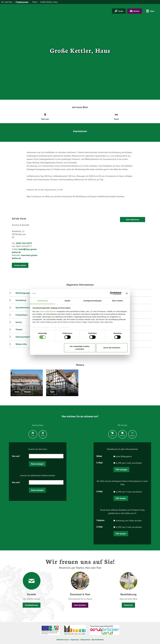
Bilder (99, 456)
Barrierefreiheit (98, 640)
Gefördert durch (63, 640)
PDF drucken (121, 498)
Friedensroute (22, 2)
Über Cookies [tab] (118, 301)
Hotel (17, 392)
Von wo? (16, 456)
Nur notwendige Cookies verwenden (80, 348)
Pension (27, 392)
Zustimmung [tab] (42, 301)
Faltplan (100, 520)
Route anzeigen (37, 464)
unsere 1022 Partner (48, 311)
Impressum (75, 640)
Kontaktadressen (32, 605)
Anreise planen (20, 265)
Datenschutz (85, 640)
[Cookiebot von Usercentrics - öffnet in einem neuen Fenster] (112, 293)
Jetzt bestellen (80, 605)
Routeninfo (128, 605)
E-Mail (100, 463)
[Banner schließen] (127, 293)
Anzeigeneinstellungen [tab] (92, 301)
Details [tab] (68, 301)
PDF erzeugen (121, 470)
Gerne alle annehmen (112, 348)
